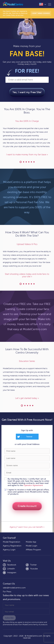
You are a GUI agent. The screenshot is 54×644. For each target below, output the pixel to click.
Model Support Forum (30, 406)
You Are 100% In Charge (21, 162)
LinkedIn (9, 569)
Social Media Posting (34, 284)
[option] (27, 138)
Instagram (10, 573)
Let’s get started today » (27, 398)
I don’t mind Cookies (41, 13)
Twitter (29, 437)
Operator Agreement (33, 485)
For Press (7, 592)
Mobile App (31, 542)
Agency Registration (12, 546)
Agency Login (9, 550)
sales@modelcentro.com (14, 588)
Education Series (22, 406)
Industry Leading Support (28, 406)
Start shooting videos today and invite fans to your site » (27, 275)
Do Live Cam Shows (24, 284)
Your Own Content (29, 162)
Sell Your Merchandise (31, 284)
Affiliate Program (33, 550)
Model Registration (12, 542)
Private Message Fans (26, 284)
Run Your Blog (34, 162)
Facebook (10, 565)
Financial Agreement (24, 162)
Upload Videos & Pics (21, 284)
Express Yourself (31, 162)
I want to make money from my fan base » (27, 155)
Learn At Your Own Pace (25, 406)
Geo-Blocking (29, 284)
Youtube (32, 569)
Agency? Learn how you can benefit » (27, 527)
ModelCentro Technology (33, 406)
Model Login (31, 546)
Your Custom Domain (26, 162)
